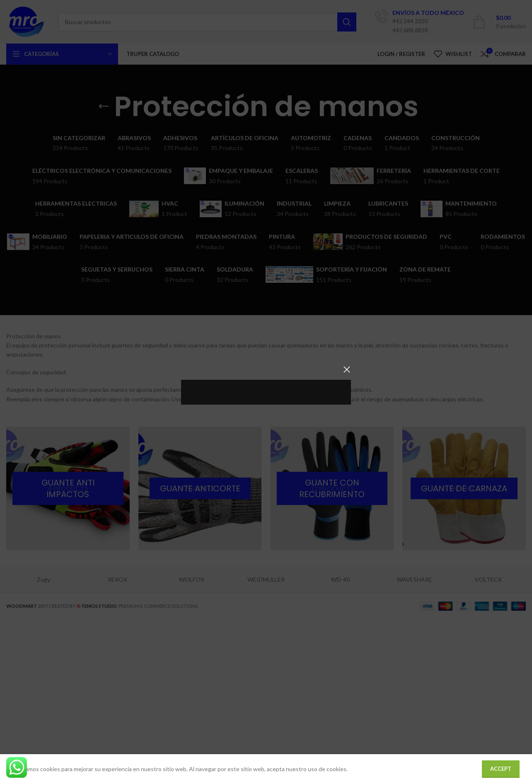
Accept (501, 769)
